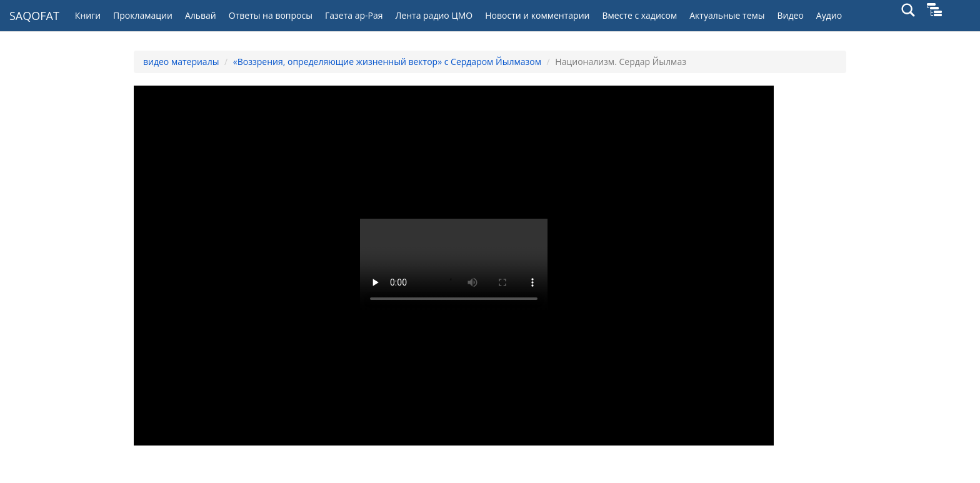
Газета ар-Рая (354, 15)
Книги (88, 15)
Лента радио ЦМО (434, 15)
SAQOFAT (34, 16)
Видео (791, 15)
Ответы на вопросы (271, 15)
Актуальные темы (727, 15)
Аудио (829, 15)
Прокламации (143, 15)
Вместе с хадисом (639, 15)
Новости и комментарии (537, 15)
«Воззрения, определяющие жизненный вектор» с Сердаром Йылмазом (387, 62)
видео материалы (181, 62)
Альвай (201, 15)
